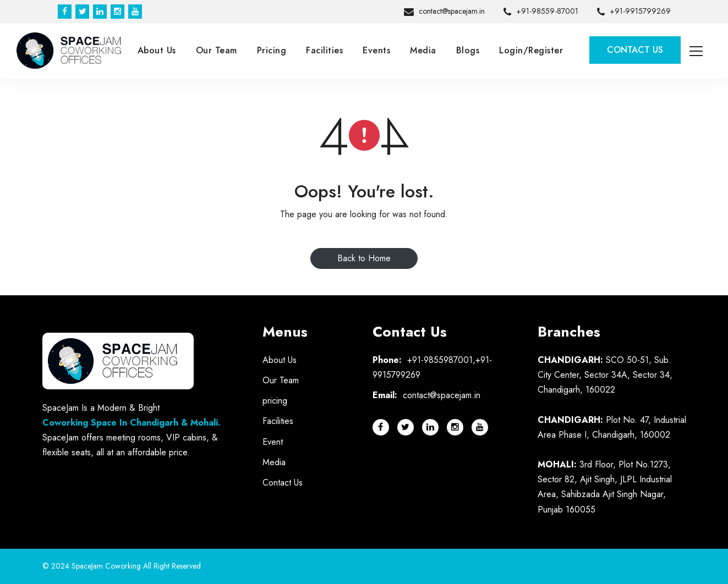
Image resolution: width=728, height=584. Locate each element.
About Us (157, 50)
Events (376, 50)
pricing (275, 401)
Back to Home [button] (364, 258)
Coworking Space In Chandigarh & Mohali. (132, 423)
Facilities (324, 50)
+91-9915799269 (634, 12)
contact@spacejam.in (444, 12)
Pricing (272, 50)
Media (423, 50)
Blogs (468, 50)
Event (273, 442)
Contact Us (635, 50)
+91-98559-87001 (541, 12)
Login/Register (531, 50)
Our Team (217, 50)
